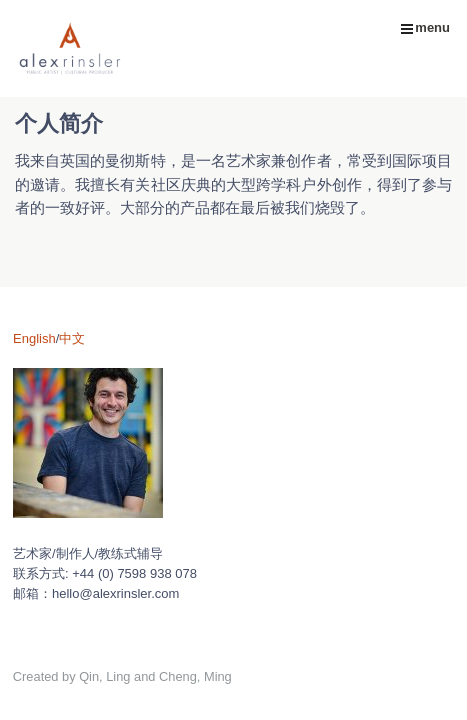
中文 (72, 338)
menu (425, 27)
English (34, 338)
